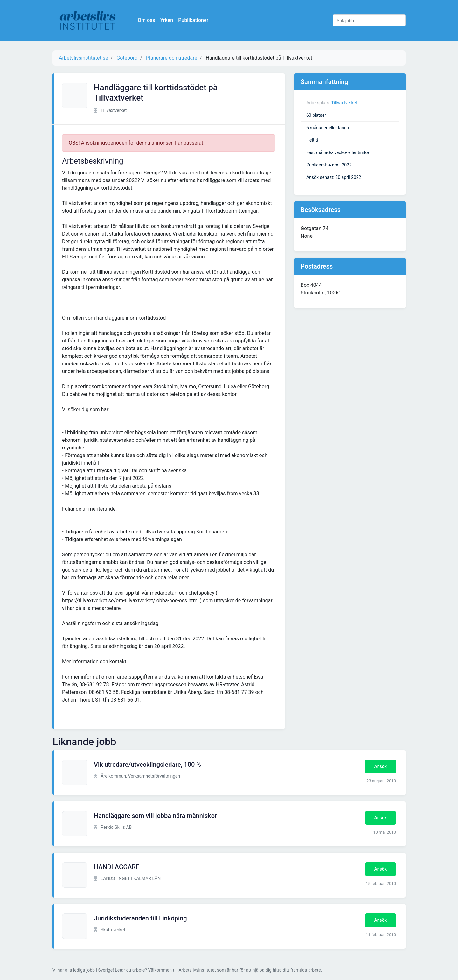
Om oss (146, 20)
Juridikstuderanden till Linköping (140, 918)
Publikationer (193, 20)
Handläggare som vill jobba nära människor (155, 816)
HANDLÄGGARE (117, 867)
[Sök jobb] (369, 20)
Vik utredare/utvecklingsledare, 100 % (147, 765)
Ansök (381, 766)
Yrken (167, 20)
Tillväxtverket (344, 103)
